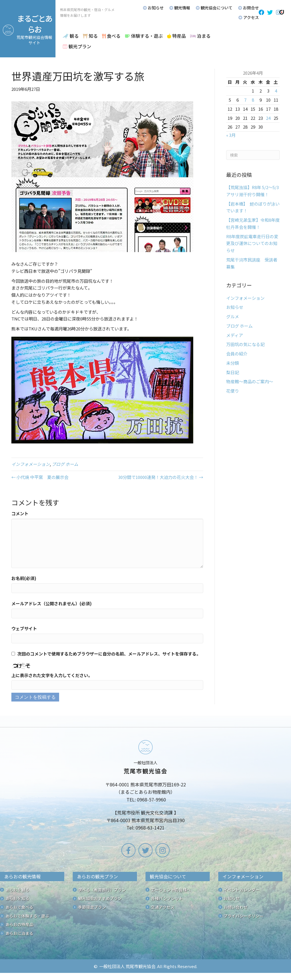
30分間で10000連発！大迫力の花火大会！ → (161, 477)
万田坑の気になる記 (245, 344)
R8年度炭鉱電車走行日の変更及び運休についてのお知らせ (252, 243)
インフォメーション (31, 464)
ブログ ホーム (65, 464)
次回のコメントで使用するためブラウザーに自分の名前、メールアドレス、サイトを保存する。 (109, 654)
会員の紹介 (237, 354)
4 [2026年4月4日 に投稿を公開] (276, 91)
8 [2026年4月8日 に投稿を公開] (253, 100)
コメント (20, 513)
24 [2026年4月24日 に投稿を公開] (268, 118)
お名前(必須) (24, 578)
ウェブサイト (24, 628)
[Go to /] (145, 786)
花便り (233, 391)
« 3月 (231, 135)
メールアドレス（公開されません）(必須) (52, 603)
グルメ (233, 316)
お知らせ (235, 307)
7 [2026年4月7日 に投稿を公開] (245, 100)
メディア (235, 335)
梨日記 (233, 372)
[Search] (253, 155)
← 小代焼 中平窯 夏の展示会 (40, 477)
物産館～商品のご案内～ (250, 381)
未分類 (233, 363)
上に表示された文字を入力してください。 (52, 675)
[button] (261, 12)
